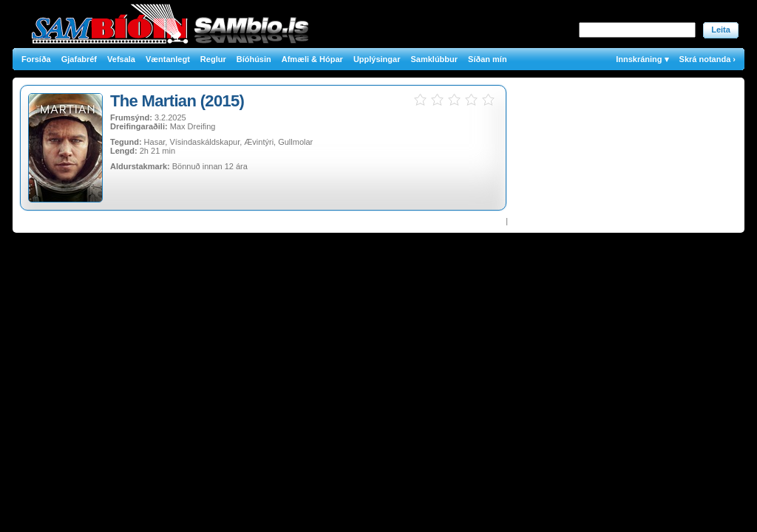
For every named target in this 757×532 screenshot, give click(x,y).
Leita (721, 30)
